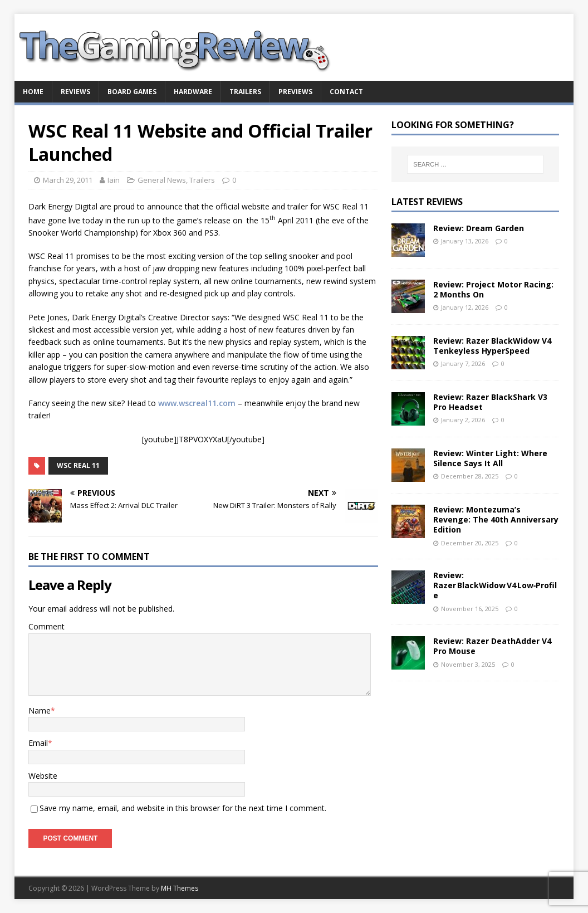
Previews (295, 92)
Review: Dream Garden (479, 228)
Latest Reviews (427, 202)
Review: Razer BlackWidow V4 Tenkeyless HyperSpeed (492, 346)
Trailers (245, 92)
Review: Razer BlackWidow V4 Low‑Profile (495, 585)
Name (40, 711)
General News (162, 180)
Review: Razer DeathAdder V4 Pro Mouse (492, 646)
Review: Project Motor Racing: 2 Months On (493, 289)
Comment (46, 626)
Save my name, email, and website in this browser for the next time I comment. (183, 808)
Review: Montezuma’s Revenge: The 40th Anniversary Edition (496, 519)
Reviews (75, 92)
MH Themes (180, 888)
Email (38, 743)
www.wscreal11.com (197, 403)
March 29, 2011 (68, 180)
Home (33, 92)
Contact (346, 92)
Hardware (193, 92)
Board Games (132, 92)
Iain (114, 180)
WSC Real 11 (78, 465)
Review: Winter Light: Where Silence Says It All (490, 458)
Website (43, 776)
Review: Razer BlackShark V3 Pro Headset (490, 402)
